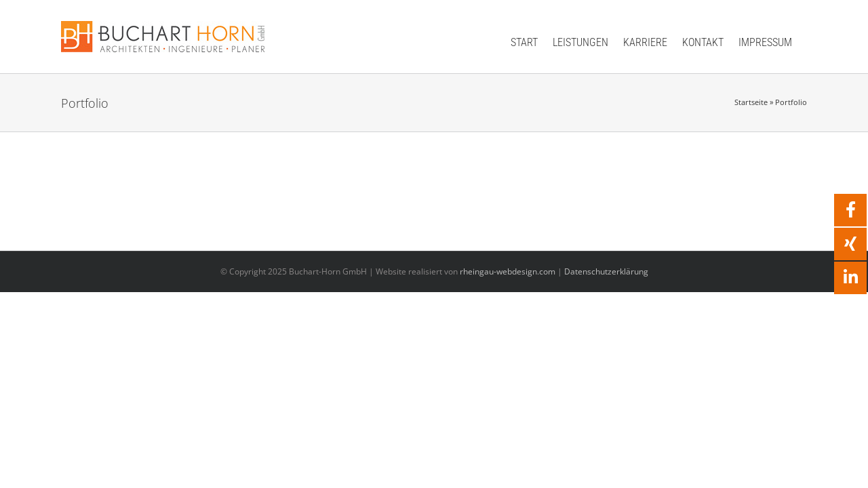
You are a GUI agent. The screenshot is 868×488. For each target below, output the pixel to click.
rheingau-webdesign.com (508, 271)
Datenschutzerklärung (606, 271)
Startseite (751, 102)
